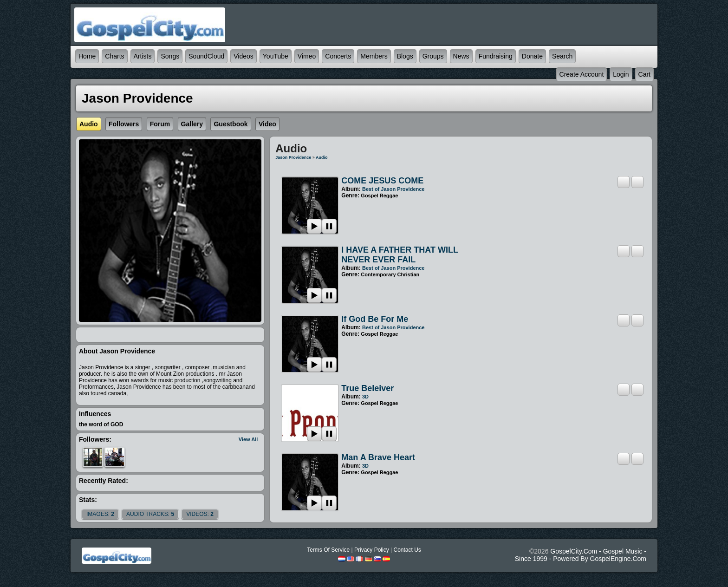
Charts (114, 56)
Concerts (338, 56)
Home (87, 56)
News (461, 56)
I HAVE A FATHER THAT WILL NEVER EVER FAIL (400, 255)
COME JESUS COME (382, 181)
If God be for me (375, 319)
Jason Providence (293, 157)
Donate (532, 56)
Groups (433, 56)
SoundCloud (206, 56)
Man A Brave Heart (378, 457)
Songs (170, 56)
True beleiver (367, 388)
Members (374, 56)
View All (248, 439)
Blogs (405, 56)
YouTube (276, 56)
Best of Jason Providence (393, 189)
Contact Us (407, 550)
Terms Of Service (328, 550)
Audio (322, 157)
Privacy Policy (372, 550)
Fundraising (496, 56)
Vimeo (307, 56)
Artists (143, 56)
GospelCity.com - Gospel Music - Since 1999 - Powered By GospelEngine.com (581, 555)
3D (365, 397)
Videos (244, 56)
